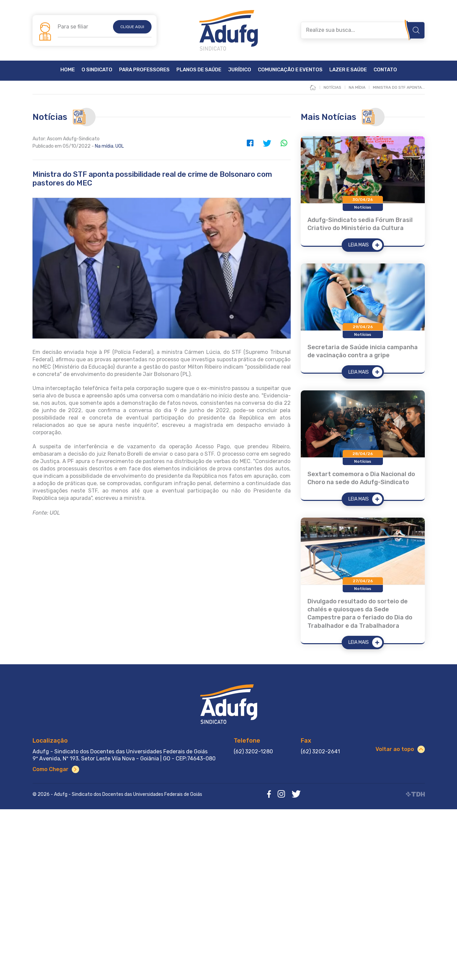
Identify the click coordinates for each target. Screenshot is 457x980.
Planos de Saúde (199, 70)
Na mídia (104, 146)
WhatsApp (284, 143)
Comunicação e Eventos (290, 70)
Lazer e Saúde (348, 70)
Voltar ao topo (395, 749)
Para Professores (144, 70)
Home (68, 70)
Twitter (267, 143)
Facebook (250, 143)
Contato (385, 70)
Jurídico (240, 70)
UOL (120, 146)
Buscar (416, 30)
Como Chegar (50, 769)
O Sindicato (97, 70)
